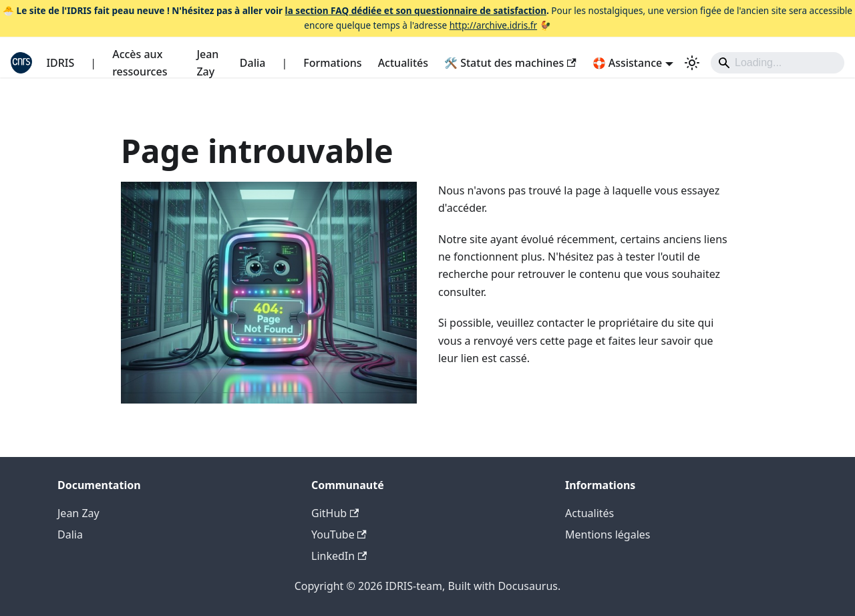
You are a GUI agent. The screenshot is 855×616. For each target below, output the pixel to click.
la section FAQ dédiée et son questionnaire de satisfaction (416, 10)
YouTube (339, 534)
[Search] (778, 63)
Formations (332, 63)
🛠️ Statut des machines (510, 63)
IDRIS (60, 63)
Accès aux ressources (140, 63)
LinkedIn (339, 556)
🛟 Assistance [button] (628, 63)
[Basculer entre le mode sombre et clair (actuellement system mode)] (692, 63)
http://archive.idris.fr (493, 25)
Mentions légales (608, 534)
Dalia (253, 63)
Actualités (403, 63)
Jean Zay (207, 63)
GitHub (335, 513)
